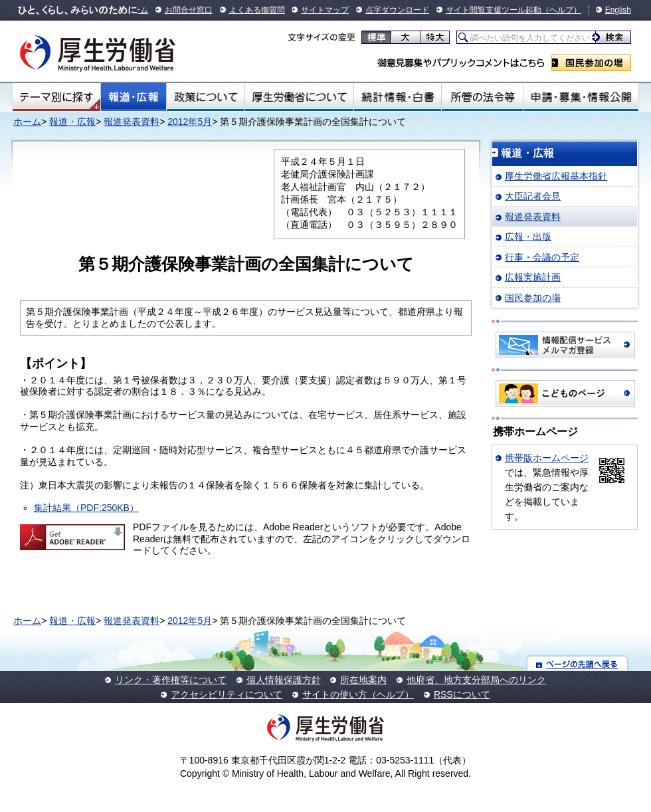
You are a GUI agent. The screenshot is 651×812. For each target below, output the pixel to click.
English (618, 10)
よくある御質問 (257, 10)
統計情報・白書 (398, 97)
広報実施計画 (533, 277)
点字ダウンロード (397, 10)
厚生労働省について (300, 97)
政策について (206, 97)
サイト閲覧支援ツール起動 (494, 10)
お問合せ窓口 (189, 10)
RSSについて (462, 694)
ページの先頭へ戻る (578, 663)
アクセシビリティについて (227, 694)
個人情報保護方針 (284, 680)
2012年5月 (190, 122)
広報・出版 (528, 237)
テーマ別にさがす (56, 97)
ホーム (27, 122)
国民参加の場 (591, 63)
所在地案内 (363, 680)
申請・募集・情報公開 (581, 97)
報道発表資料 (132, 122)
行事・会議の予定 (542, 257)
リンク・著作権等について (171, 680)
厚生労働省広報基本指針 (556, 176)
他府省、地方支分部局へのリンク (476, 680)
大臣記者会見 (533, 196)
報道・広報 (134, 97)
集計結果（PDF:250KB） (86, 508)
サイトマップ (325, 10)
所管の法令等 (482, 97)
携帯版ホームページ (547, 458)
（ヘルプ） (561, 10)
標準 (376, 37)
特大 (435, 37)
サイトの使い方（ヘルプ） (358, 694)
